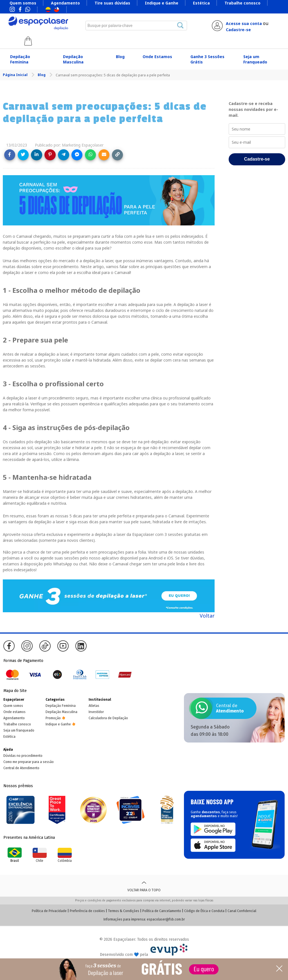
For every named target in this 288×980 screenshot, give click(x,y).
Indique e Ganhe (162, 3)
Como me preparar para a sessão (29, 762)
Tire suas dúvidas (112, 3)
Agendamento (65, 3)
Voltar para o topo (144, 886)
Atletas (94, 706)
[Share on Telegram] (63, 155)
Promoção (53, 718)
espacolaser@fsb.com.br (166, 919)
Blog (120, 57)
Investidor (96, 712)
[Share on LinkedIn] (36, 155)
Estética (201, 3)
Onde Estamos (157, 57)
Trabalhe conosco (242, 3)
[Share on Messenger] (77, 155)
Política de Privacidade (49, 911)
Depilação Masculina (73, 59)
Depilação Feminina (20, 59)
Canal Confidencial (242, 911)
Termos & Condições (124, 911)
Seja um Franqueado (255, 59)
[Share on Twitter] (23, 155)
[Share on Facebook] (10, 155)
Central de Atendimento (21, 768)
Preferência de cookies (87, 911)
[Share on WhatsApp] (90, 155)
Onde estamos (14, 712)
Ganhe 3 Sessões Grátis (207, 59)
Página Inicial (16, 75)
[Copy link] (117, 155)
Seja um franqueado (19, 730)
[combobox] (136, 26)
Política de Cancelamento (162, 911)
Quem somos (23, 3)
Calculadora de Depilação (108, 718)
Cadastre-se (238, 30)
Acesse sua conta (244, 23)
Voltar (207, 616)
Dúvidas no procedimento (23, 756)
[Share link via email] (104, 155)
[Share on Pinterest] (50, 155)
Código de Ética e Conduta (204, 911)
